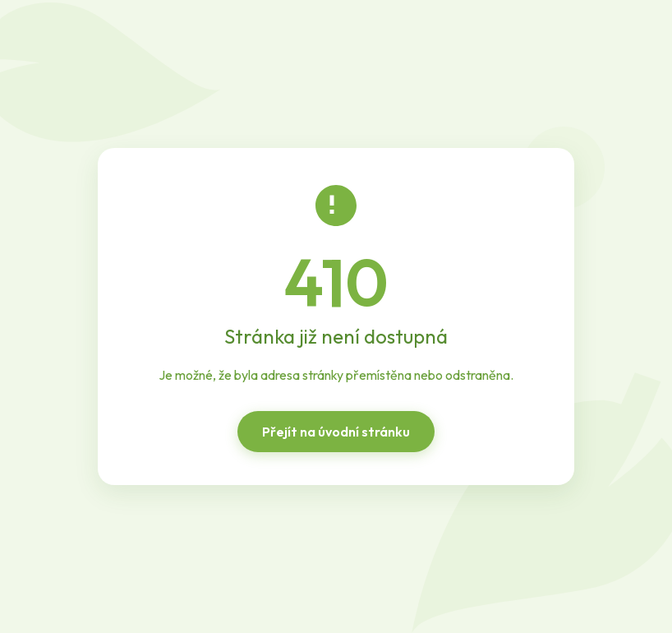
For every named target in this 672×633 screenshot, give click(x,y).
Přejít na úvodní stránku (336, 432)
